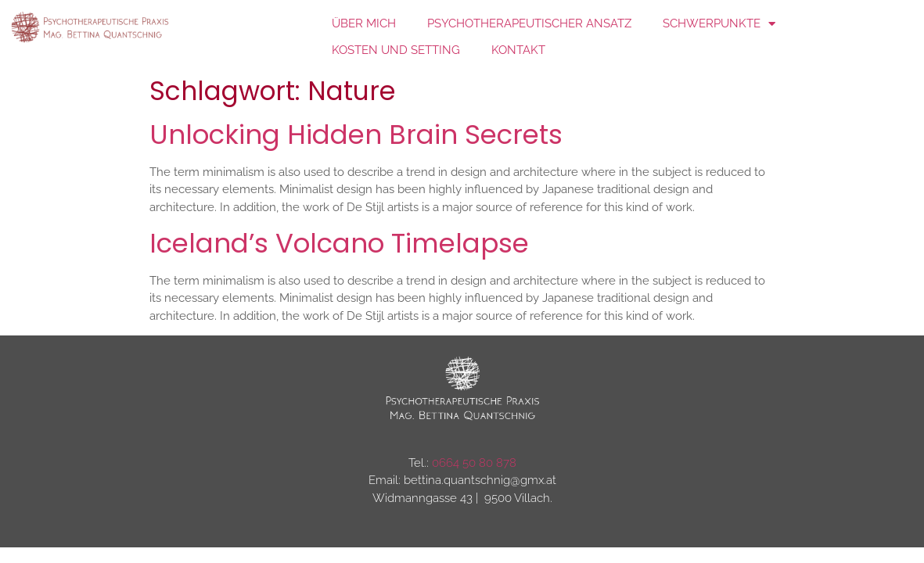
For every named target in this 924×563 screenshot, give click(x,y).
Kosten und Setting (396, 50)
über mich (364, 23)
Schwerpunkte (719, 24)
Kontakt (518, 50)
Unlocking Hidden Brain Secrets (356, 134)
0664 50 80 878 (474, 463)
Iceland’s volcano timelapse (339, 243)
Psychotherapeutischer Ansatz (529, 23)
